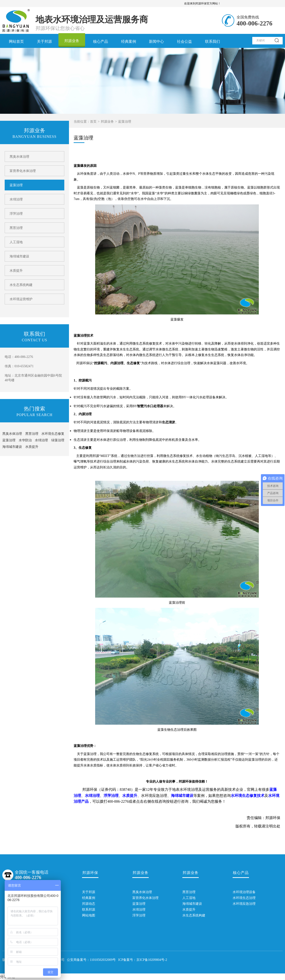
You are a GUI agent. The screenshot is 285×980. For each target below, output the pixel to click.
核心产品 (101, 41)
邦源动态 (89, 904)
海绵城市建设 (19, 256)
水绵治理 (16, 199)
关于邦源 (44, 41)
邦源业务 (72, 41)
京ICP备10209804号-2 (152, 960)
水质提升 (16, 271)
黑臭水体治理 (19, 157)
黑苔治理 (16, 228)
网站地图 (89, 915)
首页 (93, 122)
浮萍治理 (16, 214)
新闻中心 (156, 41)
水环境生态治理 (241, 898)
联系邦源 (89, 910)
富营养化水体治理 (23, 171)
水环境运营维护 (21, 299)
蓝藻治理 (16, 185)
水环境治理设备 (241, 892)
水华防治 (25, 440)
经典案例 (129, 41)
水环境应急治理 (241, 904)
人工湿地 (16, 242)
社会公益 (184, 41)
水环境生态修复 (53, 434)
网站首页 (16, 41)
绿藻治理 (58, 440)
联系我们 (213, 41)
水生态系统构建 (21, 285)
